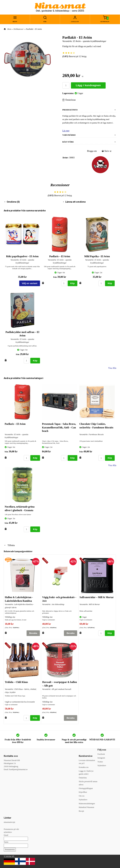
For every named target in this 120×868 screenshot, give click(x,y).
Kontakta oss (84, 767)
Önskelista (83, 778)
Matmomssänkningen (87, 804)
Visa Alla (112, 368)
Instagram (101, 758)
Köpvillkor (83, 792)
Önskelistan (69, 100)
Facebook (101, 754)
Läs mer (66, 131)
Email (6, 835)
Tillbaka (9, 545)
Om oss (82, 796)
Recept (81, 811)
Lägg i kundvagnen (88, 85)
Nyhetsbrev (83, 800)
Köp (72, 283)
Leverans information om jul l (87, 762)
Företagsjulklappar (86, 788)
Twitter (100, 762)
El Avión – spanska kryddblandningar (90, 41)
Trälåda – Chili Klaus (16, 682)
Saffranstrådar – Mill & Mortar (97, 597)
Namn (6, 842)
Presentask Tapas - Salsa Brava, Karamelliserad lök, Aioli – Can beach (59, 427)
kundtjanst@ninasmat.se (18, 769)
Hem (9, 29)
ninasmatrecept (9, 822)
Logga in (75, 22)
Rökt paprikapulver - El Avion (22, 256)
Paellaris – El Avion (60, 256)
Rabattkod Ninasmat (86, 807)
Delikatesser (19, 29)
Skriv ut (107, 151)
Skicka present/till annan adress (88, 783)
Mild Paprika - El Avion (97, 256)
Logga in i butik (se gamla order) (86, 772)
